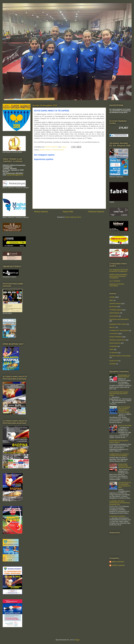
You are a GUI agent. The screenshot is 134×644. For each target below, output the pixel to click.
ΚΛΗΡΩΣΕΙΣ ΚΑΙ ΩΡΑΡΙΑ (117, 516)
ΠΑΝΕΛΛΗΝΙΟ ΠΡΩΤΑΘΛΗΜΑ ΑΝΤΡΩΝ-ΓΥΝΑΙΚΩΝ (125, 466)
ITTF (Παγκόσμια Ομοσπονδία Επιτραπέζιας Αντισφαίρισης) (119, 271)
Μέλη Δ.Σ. (112, 327)
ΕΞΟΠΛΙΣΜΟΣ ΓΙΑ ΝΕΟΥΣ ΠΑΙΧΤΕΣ (124, 376)
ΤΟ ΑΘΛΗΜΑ (114, 353)
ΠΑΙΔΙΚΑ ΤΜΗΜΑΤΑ (116, 337)
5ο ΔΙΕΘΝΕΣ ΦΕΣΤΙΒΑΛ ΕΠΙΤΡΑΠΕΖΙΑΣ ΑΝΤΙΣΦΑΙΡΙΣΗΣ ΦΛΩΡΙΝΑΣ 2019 (120, 503)
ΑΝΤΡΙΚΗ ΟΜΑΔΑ (45, 150)
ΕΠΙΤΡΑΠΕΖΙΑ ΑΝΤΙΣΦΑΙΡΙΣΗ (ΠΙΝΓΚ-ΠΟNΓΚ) (119, 442)
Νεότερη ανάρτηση (41, 212)
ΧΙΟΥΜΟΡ (113, 364)
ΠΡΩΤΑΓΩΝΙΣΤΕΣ (115, 343)
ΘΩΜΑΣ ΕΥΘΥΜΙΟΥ (118, 562)
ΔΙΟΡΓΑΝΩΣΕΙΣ (114, 313)
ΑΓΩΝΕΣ (112, 297)
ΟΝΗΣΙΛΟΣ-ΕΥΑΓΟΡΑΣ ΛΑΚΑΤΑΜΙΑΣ (117, 285)
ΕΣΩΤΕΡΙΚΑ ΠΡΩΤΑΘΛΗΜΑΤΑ (119, 319)
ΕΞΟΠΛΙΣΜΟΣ (114, 316)
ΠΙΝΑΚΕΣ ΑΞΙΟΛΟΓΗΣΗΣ (117, 340)
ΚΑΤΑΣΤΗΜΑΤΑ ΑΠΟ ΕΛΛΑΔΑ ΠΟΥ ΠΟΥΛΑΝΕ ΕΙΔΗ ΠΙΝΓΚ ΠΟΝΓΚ (119, 394)
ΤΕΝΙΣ (111, 349)
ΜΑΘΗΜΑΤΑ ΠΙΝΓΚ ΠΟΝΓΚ (118, 324)
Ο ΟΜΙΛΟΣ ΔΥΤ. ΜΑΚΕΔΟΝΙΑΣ (119, 331)
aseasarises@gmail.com (15, 175)
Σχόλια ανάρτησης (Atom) (73, 217)
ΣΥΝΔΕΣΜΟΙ (113, 346)
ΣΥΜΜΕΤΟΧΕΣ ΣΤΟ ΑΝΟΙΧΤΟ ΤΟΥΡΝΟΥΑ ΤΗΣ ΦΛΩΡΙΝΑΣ (119, 455)
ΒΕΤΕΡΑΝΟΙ (113, 307)
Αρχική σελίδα (68, 212)
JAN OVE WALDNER (125, 426)
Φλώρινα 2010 (114, 361)
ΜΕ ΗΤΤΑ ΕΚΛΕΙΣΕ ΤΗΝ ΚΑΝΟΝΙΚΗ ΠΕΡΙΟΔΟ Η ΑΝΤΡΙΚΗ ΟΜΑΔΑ (124, 410)
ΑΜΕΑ (111, 300)
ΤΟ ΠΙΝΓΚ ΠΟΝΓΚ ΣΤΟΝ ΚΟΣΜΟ (120, 356)
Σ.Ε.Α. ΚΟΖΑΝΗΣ (115, 281)
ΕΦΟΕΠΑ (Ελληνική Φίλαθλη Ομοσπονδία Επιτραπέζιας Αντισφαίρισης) (118, 276)
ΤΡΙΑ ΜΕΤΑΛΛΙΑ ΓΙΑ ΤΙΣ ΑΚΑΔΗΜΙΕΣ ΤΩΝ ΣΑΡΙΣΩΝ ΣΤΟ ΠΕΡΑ (124, 485)
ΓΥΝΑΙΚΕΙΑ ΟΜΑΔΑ (58, 150)
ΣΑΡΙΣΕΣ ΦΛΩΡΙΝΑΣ (118, 565)
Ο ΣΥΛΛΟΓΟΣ (114, 334)
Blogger (77, 640)
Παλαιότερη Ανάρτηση (96, 212)
